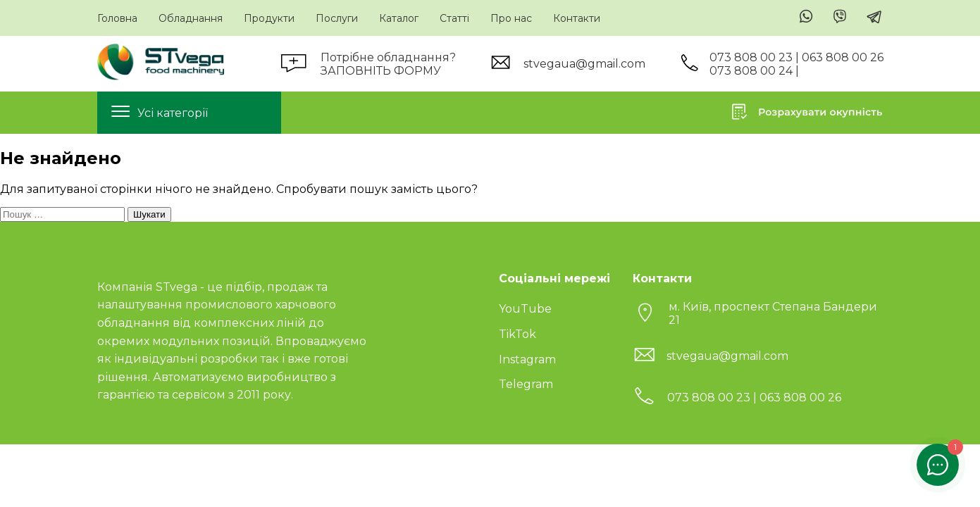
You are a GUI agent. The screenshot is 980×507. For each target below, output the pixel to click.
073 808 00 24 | (754, 71)
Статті (454, 18)
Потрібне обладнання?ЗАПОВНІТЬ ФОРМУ (388, 64)
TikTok (517, 334)
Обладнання (191, 18)
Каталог (399, 18)
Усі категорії (173, 113)
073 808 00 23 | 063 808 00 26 (796, 57)
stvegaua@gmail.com (584, 64)
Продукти (269, 18)
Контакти (577, 18)
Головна (117, 18)
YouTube (525, 309)
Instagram (527, 359)
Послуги (337, 18)
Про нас (511, 18)
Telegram (526, 384)
